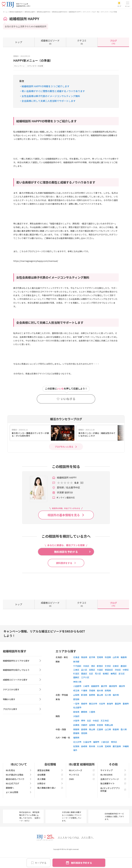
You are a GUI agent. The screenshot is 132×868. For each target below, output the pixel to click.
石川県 (108, 708)
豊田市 (118, 717)
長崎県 (84, 760)
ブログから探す (22, 723)
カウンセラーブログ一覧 (91, 12)
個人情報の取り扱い (50, 801)
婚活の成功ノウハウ (19, 792)
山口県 (108, 743)
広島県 (100, 743)
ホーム (5, 12)
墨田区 (124, 679)
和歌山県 (109, 738)
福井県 (116, 708)
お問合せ (50, 797)
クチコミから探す (22, 704)
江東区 (76, 683)
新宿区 (100, 679)
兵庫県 (76, 738)
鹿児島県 (117, 760)
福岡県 (76, 751)
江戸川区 (85, 691)
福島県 (124, 670)
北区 (91, 687)
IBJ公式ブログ (19, 797)
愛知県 (76, 713)
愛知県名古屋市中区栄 (59, 12)
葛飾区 (76, 691)
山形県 (116, 670)
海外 (75, 763)
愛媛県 (76, 746)
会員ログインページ (113, 792)
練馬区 (114, 687)
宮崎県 (108, 760)
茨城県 (92, 704)
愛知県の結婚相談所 (16, 12)
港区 (93, 679)
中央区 (86, 679)
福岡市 (96, 755)
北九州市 (77, 755)
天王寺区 (105, 734)
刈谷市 (102, 717)
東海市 (110, 717)
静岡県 (84, 725)
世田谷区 (109, 683)
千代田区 (77, 679)
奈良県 (100, 738)
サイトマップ (113, 784)
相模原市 (95, 699)
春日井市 (93, 717)
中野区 (126, 683)
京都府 (84, 738)
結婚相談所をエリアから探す (22, 674)
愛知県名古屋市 (30, 12)
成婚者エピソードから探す (22, 694)
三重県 (92, 725)
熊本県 (92, 760)
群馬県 (108, 704)
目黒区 (92, 683)
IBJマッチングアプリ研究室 (113, 803)
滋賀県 (92, 738)
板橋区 (106, 687)
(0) (50, 42)
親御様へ (19, 801)
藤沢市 (104, 699)
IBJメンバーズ (82, 784)
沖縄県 (126, 760)
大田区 (100, 683)
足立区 (122, 687)
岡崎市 (84, 717)
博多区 (114, 755)
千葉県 (84, 704)
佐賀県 (76, 760)
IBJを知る (19, 784)
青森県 (84, 670)
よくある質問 (19, 805)
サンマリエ (82, 788)
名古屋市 (77, 721)
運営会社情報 (50, 784)
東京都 (76, 675)
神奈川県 (77, 695)
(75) (113, 42)
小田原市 (77, 699)
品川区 (84, 683)
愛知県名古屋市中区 (43, 12)
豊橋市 (126, 717)
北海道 (76, 670)
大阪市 (76, 734)
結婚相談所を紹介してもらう (22, 684)
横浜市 (122, 699)
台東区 (116, 679)
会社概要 (50, 788)
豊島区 (84, 687)
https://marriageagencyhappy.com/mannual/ (36, 261)
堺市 (83, 734)
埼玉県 (76, 704)
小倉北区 (105, 755)
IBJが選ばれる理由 (19, 788)
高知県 (84, 746)
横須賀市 (113, 699)
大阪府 (76, 729)
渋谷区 (118, 683)
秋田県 (108, 670)
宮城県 (100, 670)
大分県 (100, 760)
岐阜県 (76, 725)
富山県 (100, 708)
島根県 (84, 743)
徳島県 (116, 743)
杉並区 (76, 687)
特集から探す (22, 714)
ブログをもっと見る (64, 447)
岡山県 (92, 743)
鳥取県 (76, 743)
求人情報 (50, 792)
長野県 (92, 708)
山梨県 (76, 708)
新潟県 (84, 708)
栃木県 (100, 704)
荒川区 (98, 687)
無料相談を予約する (82, 863)
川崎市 (86, 699)
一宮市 (76, 717)
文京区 (108, 679)
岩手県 (92, 670)
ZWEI (82, 792)
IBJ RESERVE (113, 788)
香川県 (124, 743)
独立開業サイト (113, 797)
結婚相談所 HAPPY (75, 12)
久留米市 (87, 755)
